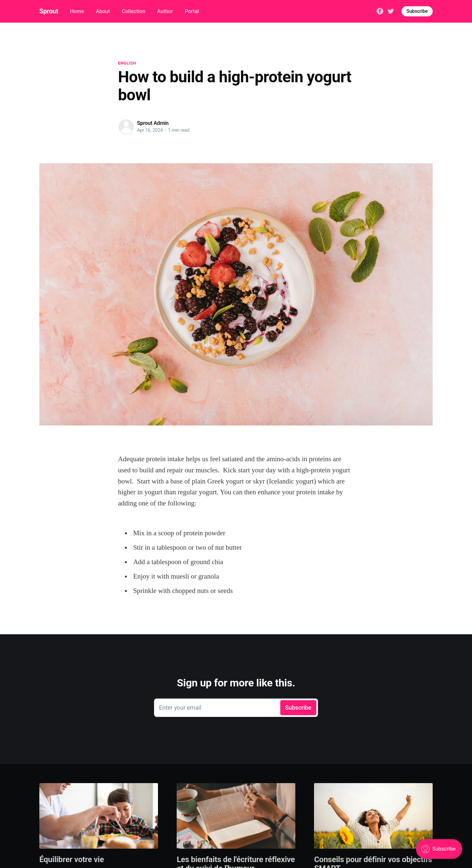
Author (165, 11)
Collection (133, 11)
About (103, 11)
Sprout (49, 11)
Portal (192, 11)
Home (77, 11)
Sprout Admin (153, 123)
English (127, 63)
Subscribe (417, 11)
